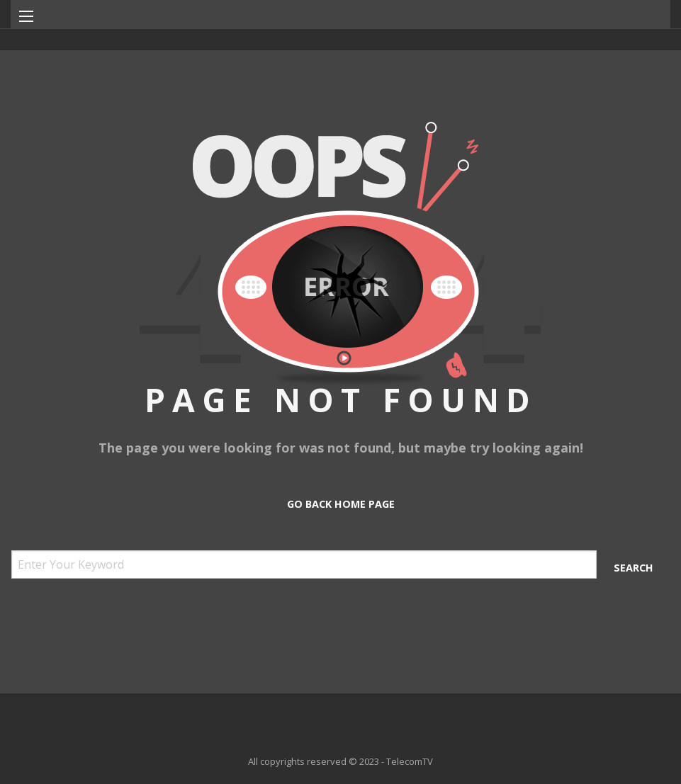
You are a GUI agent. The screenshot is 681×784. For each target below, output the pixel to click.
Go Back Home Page (341, 504)
